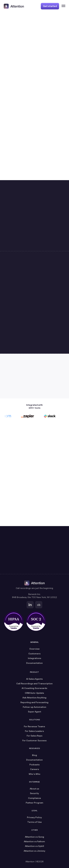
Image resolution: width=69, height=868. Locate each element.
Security (34, 793)
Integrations (34, 658)
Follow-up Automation (34, 707)
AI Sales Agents (34, 679)
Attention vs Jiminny (34, 851)
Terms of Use (34, 822)
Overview (34, 649)
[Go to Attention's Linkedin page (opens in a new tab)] (30, 605)
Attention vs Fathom (34, 841)
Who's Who (34, 774)
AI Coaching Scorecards (34, 688)
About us (34, 789)
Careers (34, 769)
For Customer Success (34, 740)
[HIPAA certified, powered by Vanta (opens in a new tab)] (14, 621)
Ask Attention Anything (34, 698)
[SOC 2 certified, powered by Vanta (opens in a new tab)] (36, 621)
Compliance (34, 798)
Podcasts (34, 764)
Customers (34, 654)
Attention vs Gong (34, 837)
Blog (34, 755)
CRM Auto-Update (34, 693)
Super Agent (34, 712)
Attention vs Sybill (34, 846)
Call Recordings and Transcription (34, 683)
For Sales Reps (34, 736)
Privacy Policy (34, 817)
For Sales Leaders (34, 731)
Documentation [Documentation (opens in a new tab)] (34, 663)
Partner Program (34, 803)
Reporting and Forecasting (34, 702)
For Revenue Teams (34, 726)
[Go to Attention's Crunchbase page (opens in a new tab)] (39, 605)
